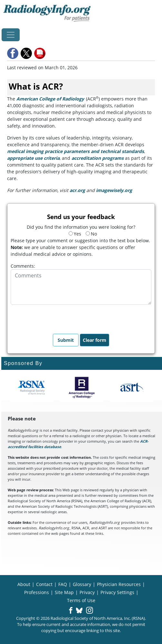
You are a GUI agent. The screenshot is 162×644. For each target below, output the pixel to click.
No (91, 234)
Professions (37, 592)
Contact (44, 584)
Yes (75, 234)
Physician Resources (119, 584)
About (24, 584)
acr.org (77, 190)
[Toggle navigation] (11, 35)
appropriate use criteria (33, 158)
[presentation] (60, 317)
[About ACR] (82, 388)
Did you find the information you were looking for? (81, 227)
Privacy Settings (117, 592)
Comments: (23, 266)
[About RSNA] (32, 388)
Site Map (64, 592)
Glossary (82, 584)
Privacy (87, 592)
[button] (13, 53)
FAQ (63, 584)
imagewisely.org (114, 190)
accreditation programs (98, 158)
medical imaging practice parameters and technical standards (76, 151)
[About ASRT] (132, 388)
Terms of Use (81, 600)
